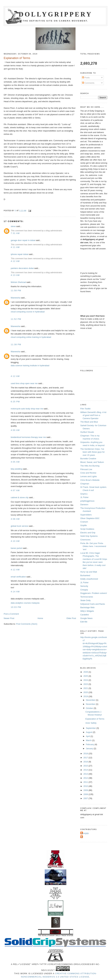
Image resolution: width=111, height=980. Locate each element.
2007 (86, 798)
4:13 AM (15, 275)
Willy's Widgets (87, 611)
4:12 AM (15, 261)
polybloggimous (87, 501)
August (89, 732)
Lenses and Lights (89, 476)
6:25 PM (15, 402)
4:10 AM (15, 541)
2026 (86, 672)
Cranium (84, 522)
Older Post (71, 618)
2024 (86, 680)
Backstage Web (87, 607)
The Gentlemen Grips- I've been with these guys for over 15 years (93, 452)
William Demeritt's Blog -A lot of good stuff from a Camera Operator (93, 415)
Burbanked (85, 575)
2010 (86, 786)
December (91, 700)
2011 (86, 782)
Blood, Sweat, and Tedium (92, 462)
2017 (86, 758)
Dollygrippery (56, 14)
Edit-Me (84, 622)
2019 (86, 696)
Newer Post (9, 618)
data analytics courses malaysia (25, 603)
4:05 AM (15, 462)
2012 (86, 778)
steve (13, 226)
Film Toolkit (85, 409)
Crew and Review (88, 473)
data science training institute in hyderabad (30, 365)
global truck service (19, 526)
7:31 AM (15, 233)
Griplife (84, 525)
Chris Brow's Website (90, 480)
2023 (86, 684)
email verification (18, 577)
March (89, 740)
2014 (86, 770)
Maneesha (16, 298)
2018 (86, 754)
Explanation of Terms (95, 719)
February (90, 744)
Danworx (84, 505)
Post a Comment (11, 614)
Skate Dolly (86, 600)
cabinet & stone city (20, 497)
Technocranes (87, 597)
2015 (86, 766)
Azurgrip (85, 833)
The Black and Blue (89, 422)
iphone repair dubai (19, 254)
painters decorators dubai (22, 268)
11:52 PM (16, 319)
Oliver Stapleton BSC (90, 518)
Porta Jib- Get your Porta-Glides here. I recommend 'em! (93, 546)
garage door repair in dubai (23, 240)
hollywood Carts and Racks (93, 604)
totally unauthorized (89, 579)
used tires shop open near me (24, 383)
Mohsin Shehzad (18, 282)
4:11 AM (15, 247)
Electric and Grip (88, 533)
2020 (86, 692)
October (90, 708)
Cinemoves (85, 540)
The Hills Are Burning (90, 466)
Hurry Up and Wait (89, 572)
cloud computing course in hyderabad (28, 312)
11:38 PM (16, 344)
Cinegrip (84, 590)
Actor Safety (91, 723)
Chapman (85, 484)
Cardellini (85, 615)
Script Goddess (87, 529)
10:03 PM (16, 607)
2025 (86, 676)
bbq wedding (17, 469)
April (88, 736)
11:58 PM (16, 291)
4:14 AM (15, 592)
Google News (86, 618)
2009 (86, 790)
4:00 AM (15, 430)
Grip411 (84, 494)
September (91, 728)
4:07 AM (15, 490)
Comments (88, 83)
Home (40, 618)
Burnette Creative (88, 459)
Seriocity (84, 586)
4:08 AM (15, 519)
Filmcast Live (86, 469)
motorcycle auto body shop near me (27, 409)
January (90, 748)
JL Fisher (85, 497)
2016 (86, 762)
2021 (86, 688)
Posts (86, 78)
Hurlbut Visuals (87, 432)
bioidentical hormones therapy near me (28, 437)
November (91, 704)
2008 (86, 794)
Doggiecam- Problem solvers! (94, 593)
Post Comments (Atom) (27, 624)
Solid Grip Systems (89, 536)
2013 (86, 774)
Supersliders (86, 515)
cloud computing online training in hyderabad (31, 337)
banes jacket (16, 548)
